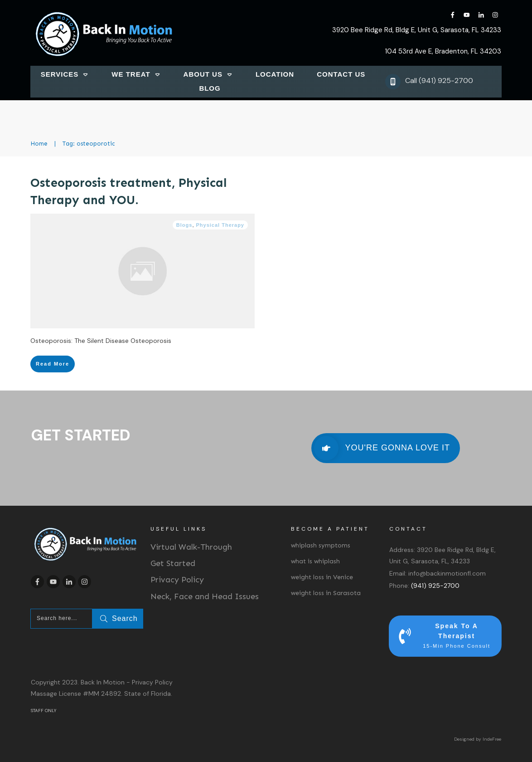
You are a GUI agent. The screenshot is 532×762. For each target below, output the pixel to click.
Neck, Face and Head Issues (205, 596)
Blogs (184, 225)
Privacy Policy (177, 580)
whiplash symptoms (321, 545)
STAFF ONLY (44, 711)
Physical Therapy (220, 225)
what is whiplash (315, 561)
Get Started (173, 563)
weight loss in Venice (322, 577)
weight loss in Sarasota (326, 593)
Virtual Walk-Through (191, 547)
